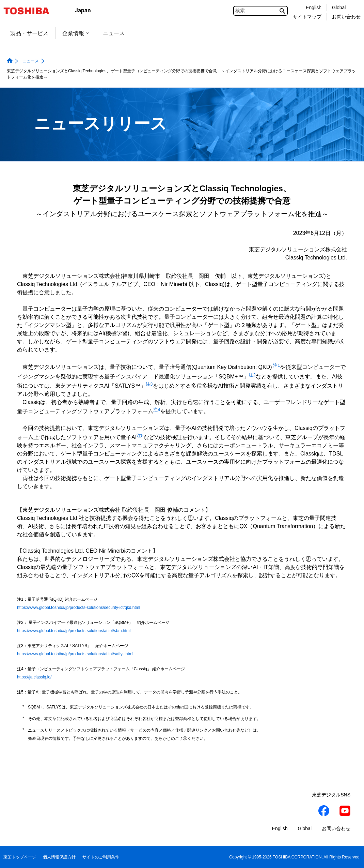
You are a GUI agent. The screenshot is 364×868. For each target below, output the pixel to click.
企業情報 (76, 33)
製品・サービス (29, 33)
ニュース (114, 33)
